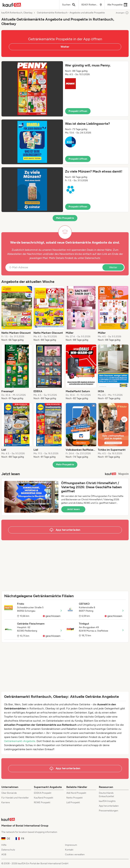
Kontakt (69, 850)
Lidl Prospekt (73, 802)
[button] (65, 89)
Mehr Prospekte (65, 218)
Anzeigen (122, 13)
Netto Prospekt (74, 798)
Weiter (65, 47)
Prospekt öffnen (78, 111)
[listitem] (17, 314)
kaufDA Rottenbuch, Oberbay (17, 13)
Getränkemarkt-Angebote (20, 741)
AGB (4, 854)
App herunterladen (109, 806)
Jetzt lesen (73, 509)
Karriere (6, 802)
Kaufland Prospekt (44, 798)
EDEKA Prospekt (43, 793)
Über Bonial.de (9, 793)
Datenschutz (93, 258)
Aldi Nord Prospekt (76, 793)
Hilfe (4, 845)
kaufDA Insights (107, 801)
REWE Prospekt (42, 802)
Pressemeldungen (109, 811)
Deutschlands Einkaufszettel (106, 795)
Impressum (71, 845)
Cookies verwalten (75, 854)
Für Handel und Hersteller (15, 798)
